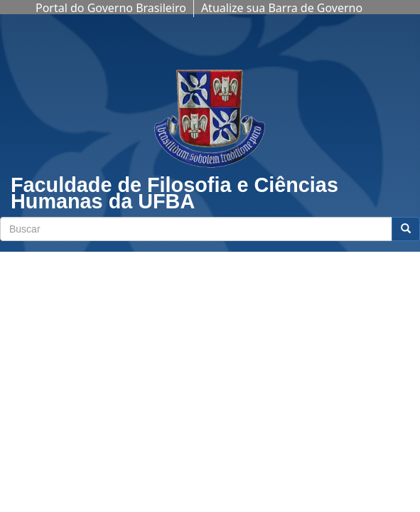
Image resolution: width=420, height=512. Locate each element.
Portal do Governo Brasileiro (111, 8)
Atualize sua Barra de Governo (282, 8)
